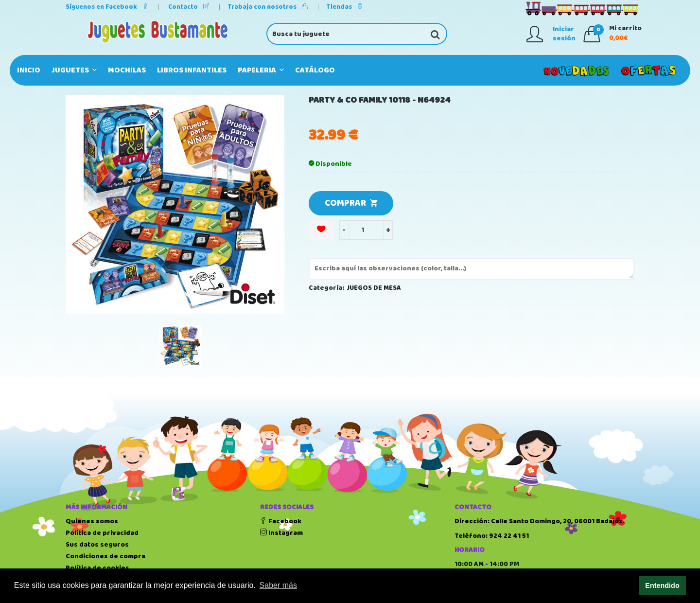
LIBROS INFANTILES (192, 70)
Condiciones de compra (105, 556)
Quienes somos (92, 521)
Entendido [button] (662, 585)
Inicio (29, 70)
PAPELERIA (261, 70)
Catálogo (315, 70)
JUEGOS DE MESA (374, 288)
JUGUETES (74, 70)
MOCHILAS (127, 70)
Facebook (281, 521)
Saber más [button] (278, 585)
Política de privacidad (102, 533)
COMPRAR (351, 203)
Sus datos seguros (97, 545)
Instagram (281, 533)
